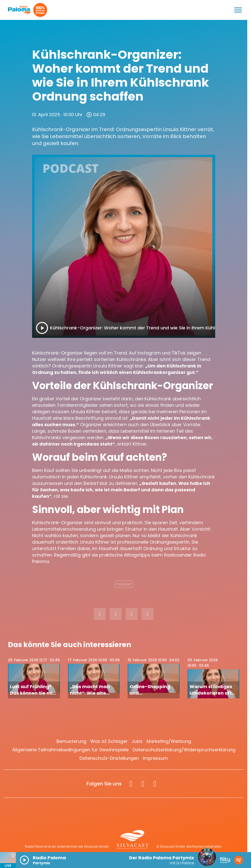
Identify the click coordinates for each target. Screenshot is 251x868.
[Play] (42, 328)
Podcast (124, 584)
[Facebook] (131, 784)
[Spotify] (155, 784)
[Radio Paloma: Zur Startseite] (20, 10)
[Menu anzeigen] (238, 10)
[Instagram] (143, 784)
